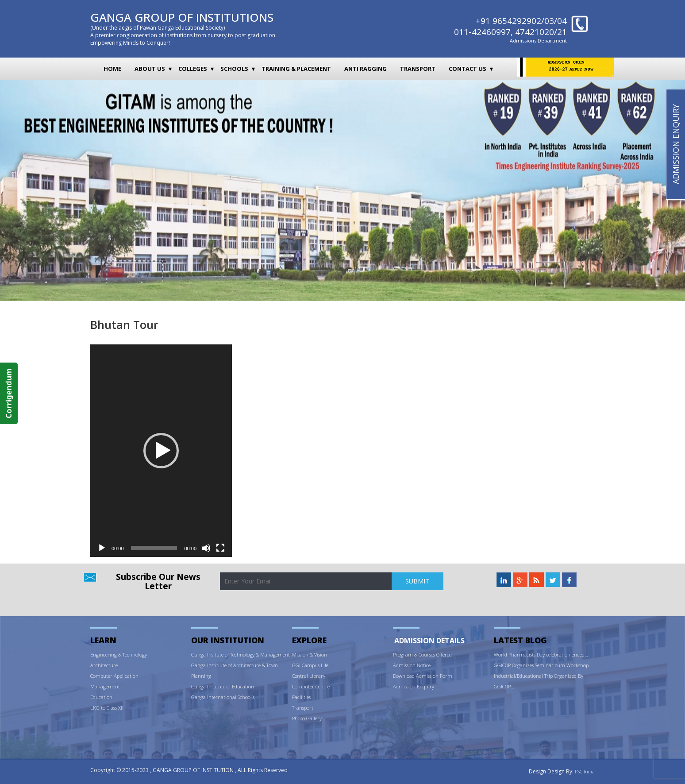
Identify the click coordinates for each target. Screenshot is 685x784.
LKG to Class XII (107, 708)
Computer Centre (311, 686)
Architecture (104, 665)
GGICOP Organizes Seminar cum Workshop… (543, 665)
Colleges (193, 69)
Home (112, 69)
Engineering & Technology (119, 655)
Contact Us (468, 69)
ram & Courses (420, 655)
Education (101, 697)
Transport (418, 69)
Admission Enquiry (414, 686)
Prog (398, 655)
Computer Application (114, 676)
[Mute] (206, 548)
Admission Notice (412, 665)
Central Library (309, 676)
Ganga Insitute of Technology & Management (241, 655)
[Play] (102, 548)
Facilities (301, 697)
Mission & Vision (310, 655)
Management (105, 686)
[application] (161, 451)
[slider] (154, 548)
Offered (444, 655)
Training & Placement (296, 69)
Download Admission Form (423, 676)
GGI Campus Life (310, 665)
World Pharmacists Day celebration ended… (541, 655)
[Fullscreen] (220, 548)
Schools (234, 69)
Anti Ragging (366, 69)
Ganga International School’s (223, 697)
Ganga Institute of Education (223, 686)
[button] (161, 451)
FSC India (585, 771)
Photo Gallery (307, 718)
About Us (150, 69)
